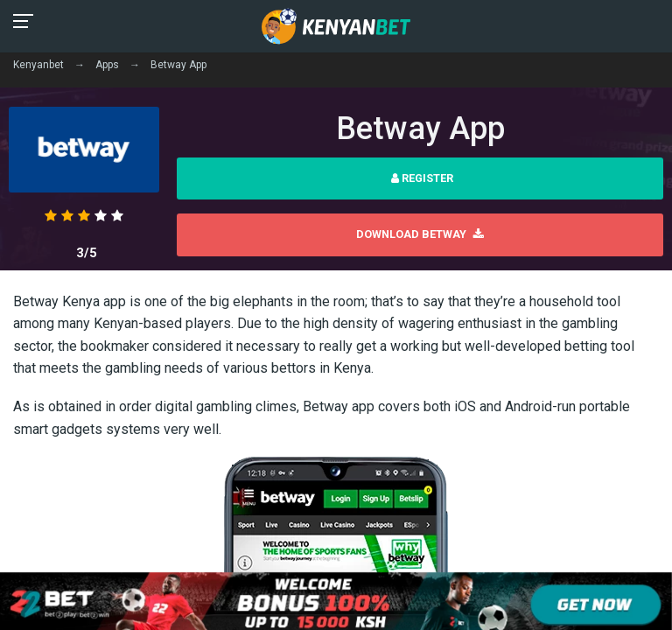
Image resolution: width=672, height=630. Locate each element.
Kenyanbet (38, 65)
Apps (107, 65)
